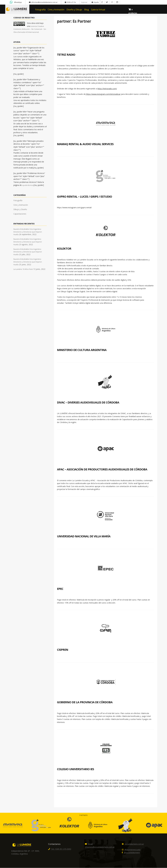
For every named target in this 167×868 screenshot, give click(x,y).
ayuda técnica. (28, 185)
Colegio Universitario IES (75, 769)
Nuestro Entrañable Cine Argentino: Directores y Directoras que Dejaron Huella (28, 232)
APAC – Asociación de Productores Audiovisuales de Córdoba (102, 469)
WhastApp (18, 2)
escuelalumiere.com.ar (133, 844)
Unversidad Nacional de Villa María (84, 536)
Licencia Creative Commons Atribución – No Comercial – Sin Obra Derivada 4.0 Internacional (30, 29)
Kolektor (64, 249)
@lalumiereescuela (131, 850)
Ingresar (84, 2)
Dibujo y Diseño (20, 209)
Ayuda (95, 2)
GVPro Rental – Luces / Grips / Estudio (84, 197)
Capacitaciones (20, 214)
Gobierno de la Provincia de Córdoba (85, 702)
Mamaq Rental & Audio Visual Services (85, 144)
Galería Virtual (98, 10)
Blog (87, 10)
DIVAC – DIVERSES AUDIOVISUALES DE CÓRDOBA (88, 402)
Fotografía (40, 10)
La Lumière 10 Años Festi (23, 269)
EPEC (60, 589)
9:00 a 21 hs (70, 2)
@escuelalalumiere (131, 853)
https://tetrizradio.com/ (107, 89)
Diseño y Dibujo (74, 10)
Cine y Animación (56, 10)
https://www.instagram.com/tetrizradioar (103, 94)
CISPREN (63, 650)
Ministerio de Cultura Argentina (82, 350)
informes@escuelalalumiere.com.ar (43, 2)
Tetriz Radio (66, 55)
